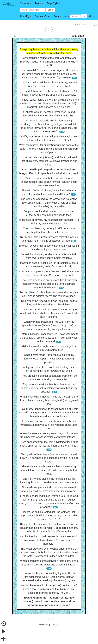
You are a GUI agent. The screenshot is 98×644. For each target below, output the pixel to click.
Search (51, 10)
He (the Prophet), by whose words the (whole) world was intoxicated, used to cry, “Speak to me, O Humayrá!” (49, 540)
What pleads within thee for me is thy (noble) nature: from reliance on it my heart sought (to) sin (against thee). (49, 400)
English (78, 24)
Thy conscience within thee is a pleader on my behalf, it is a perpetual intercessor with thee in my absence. (49, 388)
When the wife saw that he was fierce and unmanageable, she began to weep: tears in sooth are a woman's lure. (49, 182)
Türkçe (86, 24)
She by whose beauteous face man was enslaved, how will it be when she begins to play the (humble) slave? (49, 458)
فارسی (93, 24)
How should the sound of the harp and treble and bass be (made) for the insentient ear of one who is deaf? (49, 62)
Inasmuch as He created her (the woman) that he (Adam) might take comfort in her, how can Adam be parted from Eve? (49, 516)
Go (84, 16)
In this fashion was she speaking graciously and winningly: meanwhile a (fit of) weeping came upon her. (49, 425)
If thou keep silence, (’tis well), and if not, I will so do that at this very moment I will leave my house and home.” (49, 161)
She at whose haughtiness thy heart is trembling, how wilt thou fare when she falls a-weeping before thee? (49, 470)
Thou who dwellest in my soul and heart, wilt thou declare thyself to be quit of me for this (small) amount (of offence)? (49, 284)
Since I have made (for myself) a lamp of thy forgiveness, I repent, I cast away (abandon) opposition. (49, 359)
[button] (25, 3)
